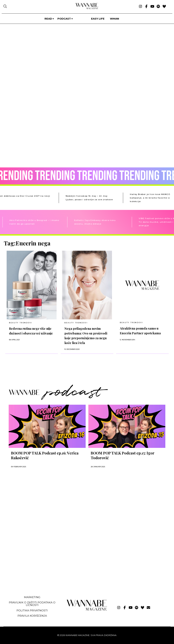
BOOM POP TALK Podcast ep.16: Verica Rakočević (45, 455)
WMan (115, 19)
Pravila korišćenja (32, 616)
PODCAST (64, 19)
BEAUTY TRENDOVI (21, 323)
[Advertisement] (29, 568)
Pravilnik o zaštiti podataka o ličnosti (32, 604)
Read (48, 19)
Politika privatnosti (32, 610)
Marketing (32, 597)
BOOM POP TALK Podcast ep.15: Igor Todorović (123, 455)
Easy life (98, 19)
